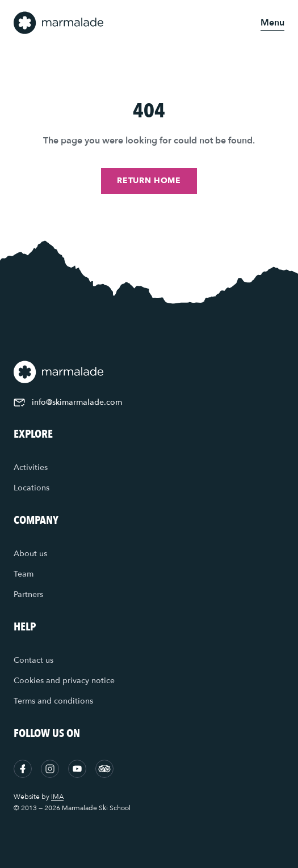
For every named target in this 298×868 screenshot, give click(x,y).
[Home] (59, 23)
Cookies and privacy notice (64, 681)
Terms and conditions (53, 701)
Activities (31, 467)
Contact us (33, 660)
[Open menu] (272, 23)
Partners (28, 594)
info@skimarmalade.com (68, 402)
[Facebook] (23, 769)
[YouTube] (77, 769)
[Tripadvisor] (104, 769)
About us (30, 554)
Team (24, 574)
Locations (32, 488)
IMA (57, 797)
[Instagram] (50, 769)
